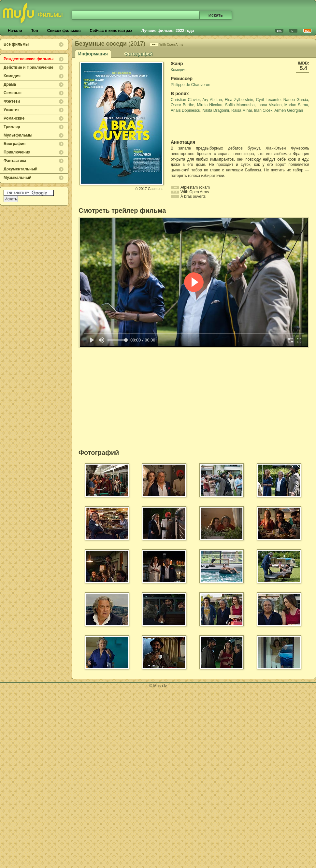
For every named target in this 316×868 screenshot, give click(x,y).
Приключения (17, 152)
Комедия (12, 76)
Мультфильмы (18, 135)
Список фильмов (64, 31)
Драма (10, 84)
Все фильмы (16, 44)
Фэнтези (12, 101)
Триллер (12, 127)
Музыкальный (17, 178)
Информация (93, 54)
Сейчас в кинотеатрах (111, 31)
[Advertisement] (209, 126)
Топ (34, 31)
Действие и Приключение (29, 67)
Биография (14, 144)
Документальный (21, 169)
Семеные (13, 93)
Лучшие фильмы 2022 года (168, 31)
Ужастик (12, 110)
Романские (14, 118)
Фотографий (138, 54)
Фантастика (15, 161)
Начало (15, 31)
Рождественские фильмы (29, 59)
